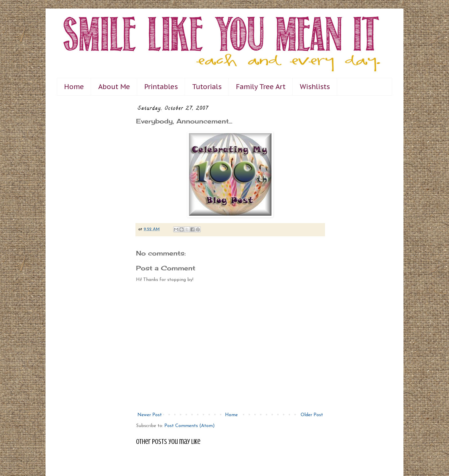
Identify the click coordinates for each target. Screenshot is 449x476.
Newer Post (150, 415)
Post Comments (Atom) (190, 426)
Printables (161, 87)
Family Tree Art (261, 87)
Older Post (312, 415)
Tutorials (207, 87)
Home (74, 87)
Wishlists (315, 87)
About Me (114, 87)
